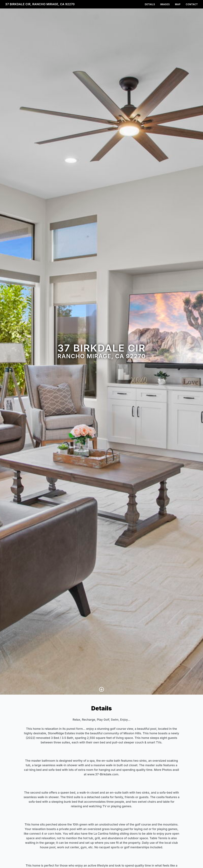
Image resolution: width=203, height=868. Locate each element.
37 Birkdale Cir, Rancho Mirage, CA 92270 (40, 4)
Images (165, 4)
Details (150, 4)
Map (178, 4)
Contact (192, 4)
